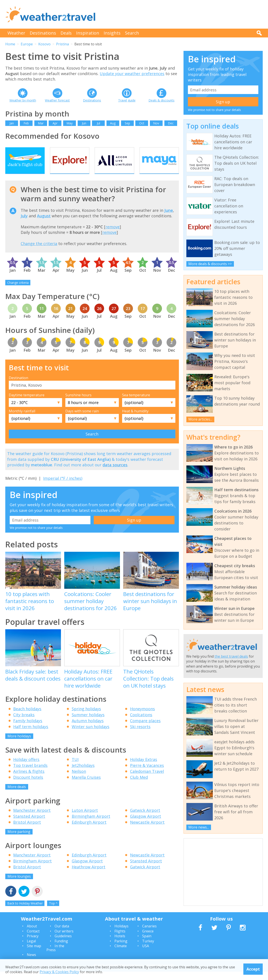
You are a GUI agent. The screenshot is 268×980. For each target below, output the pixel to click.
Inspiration (88, 33)
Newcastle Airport (147, 831)
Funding (61, 949)
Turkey (148, 949)
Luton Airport (85, 819)
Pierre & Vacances (147, 774)
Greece (148, 939)
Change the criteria (39, 252)
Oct (142, 123)
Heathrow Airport (89, 875)
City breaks (24, 723)
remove (113, 235)
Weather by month (23, 100)
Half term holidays (31, 735)
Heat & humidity (135, 420)
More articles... (200, 419)
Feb (26, 123)
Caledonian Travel (147, 780)
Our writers (64, 939)
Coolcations (141, 723)
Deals (66, 33)
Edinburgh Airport (89, 831)
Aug (113, 123)
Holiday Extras (144, 768)
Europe (27, 44)
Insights (112, 33)
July (24, 224)
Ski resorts (140, 735)
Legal (31, 949)
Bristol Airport (27, 831)
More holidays (19, 744)
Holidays (121, 935)
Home (10, 44)
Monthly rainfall (22, 420)
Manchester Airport (32, 819)
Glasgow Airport (146, 825)
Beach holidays (27, 717)
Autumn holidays (88, 729)
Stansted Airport (29, 825)
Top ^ (53, 912)
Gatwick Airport (145, 819)
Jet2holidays (83, 774)
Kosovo (44, 44)
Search (132, 33)
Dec (171, 123)
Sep (127, 123)
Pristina (62, 44)
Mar (41, 123)
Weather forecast (57, 100)
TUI (75, 768)
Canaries (149, 935)
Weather (16, 33)
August (44, 224)
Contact (33, 939)
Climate (121, 954)
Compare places (145, 729)
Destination (18, 386)
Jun (84, 123)
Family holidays (28, 729)
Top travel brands (30, 774)
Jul (98, 123)
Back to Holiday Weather (25, 912)
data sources (115, 473)
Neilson (79, 780)
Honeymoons (142, 717)
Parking (121, 949)
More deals (17, 795)
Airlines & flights (29, 780)
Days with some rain (82, 420)
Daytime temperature (27, 404)
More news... (199, 827)
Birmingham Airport (91, 825)
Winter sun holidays (91, 735)
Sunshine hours (78, 404)
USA (146, 954)
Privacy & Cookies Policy (59, 972)
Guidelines (63, 945)
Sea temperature (136, 404)
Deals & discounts (162, 100)
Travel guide (127, 100)
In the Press (55, 956)
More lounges (19, 885)
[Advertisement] (183, 14)
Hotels (120, 945)
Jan (12, 123)
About (32, 935)
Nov (156, 123)
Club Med (139, 786)
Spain (147, 945)
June (169, 219)
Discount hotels (28, 786)
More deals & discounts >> (210, 264)
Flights (120, 939)
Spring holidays (86, 717)
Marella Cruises (86, 786)
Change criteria (18, 291)
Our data (62, 935)
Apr (55, 123)
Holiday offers (26, 768)
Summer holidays (88, 723)
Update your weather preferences (132, 74)
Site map (34, 954)
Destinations (43, 33)
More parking (19, 840)
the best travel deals (231, 656)
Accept (253, 969)
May (70, 123)
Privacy (33, 945)
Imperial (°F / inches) (63, 487)
